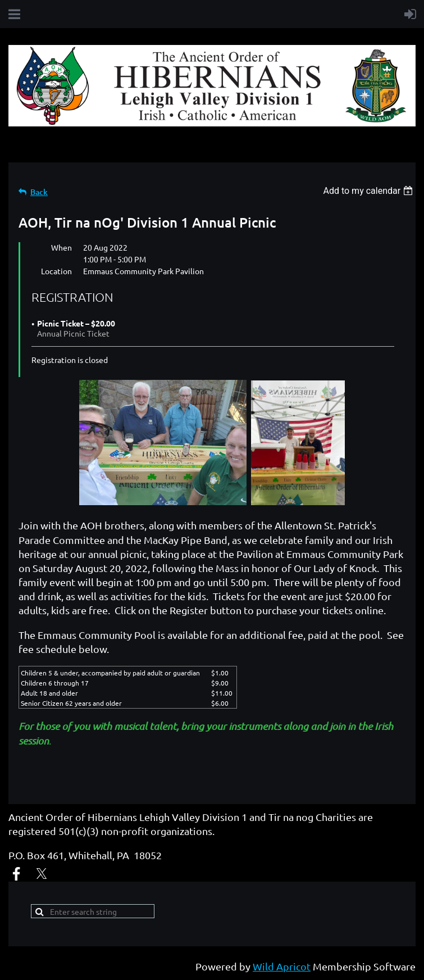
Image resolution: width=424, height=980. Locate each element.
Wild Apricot (282, 966)
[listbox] (369, 191)
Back (39, 192)
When (61, 247)
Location (56, 271)
